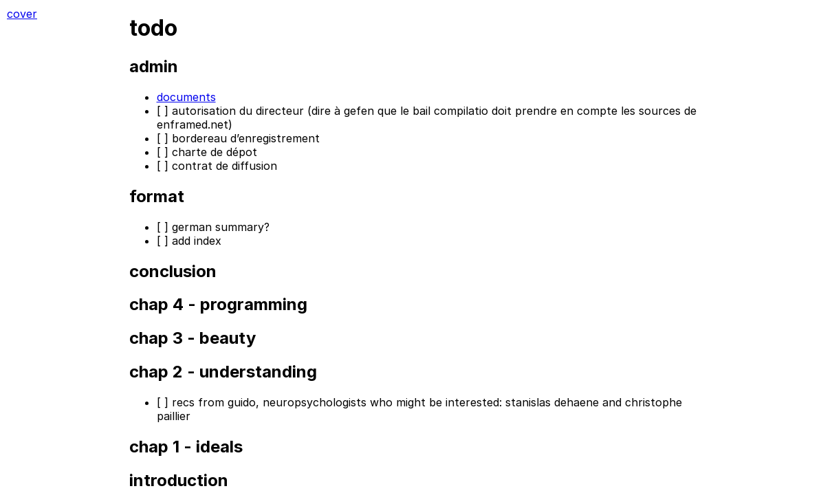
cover (22, 14)
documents (186, 97)
